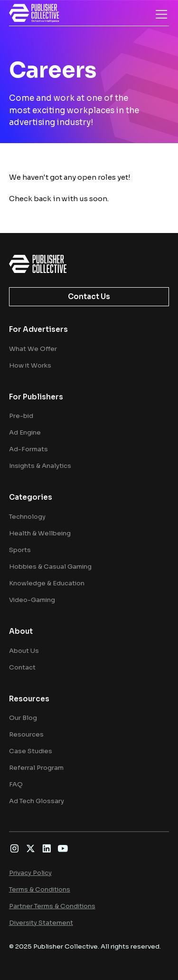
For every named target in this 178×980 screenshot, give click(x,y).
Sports (20, 550)
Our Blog (23, 718)
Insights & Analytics (40, 466)
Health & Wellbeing (40, 533)
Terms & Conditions (40, 889)
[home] (34, 13)
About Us (24, 651)
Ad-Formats (28, 449)
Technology (27, 517)
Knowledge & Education (47, 583)
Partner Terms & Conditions (52, 906)
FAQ (16, 784)
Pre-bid (21, 416)
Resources (26, 734)
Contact (22, 667)
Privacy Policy (30, 873)
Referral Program (36, 768)
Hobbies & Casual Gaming (50, 567)
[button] (159, 14)
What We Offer (33, 349)
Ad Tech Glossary (37, 801)
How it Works (30, 365)
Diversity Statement (41, 923)
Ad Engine (25, 432)
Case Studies (31, 751)
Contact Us (89, 296)
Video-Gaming (32, 600)
